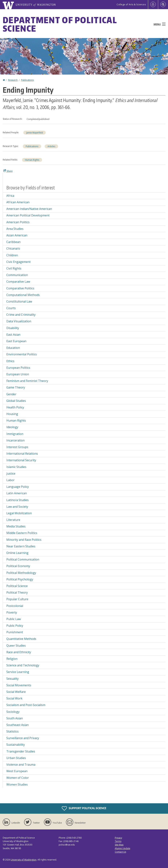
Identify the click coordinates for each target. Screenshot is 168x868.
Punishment (15, 632)
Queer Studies (16, 646)
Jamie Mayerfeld (35, 133)
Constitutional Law (19, 301)
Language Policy (18, 487)
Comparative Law (18, 282)
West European (17, 771)
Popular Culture (17, 599)
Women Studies (17, 784)
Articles (51, 146)
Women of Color (18, 778)
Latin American (17, 493)
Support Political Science (84, 808)
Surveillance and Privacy (23, 738)
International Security (21, 460)
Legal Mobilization (19, 513)
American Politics (18, 222)
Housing (12, 414)
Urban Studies (16, 758)
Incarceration (15, 440)
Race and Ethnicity (19, 652)
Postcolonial (15, 606)
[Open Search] (163, 5)
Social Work (14, 698)
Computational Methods (23, 295)
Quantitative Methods (21, 639)
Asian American (17, 235)
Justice (11, 473)
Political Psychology (20, 579)
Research (13, 80)
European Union (18, 374)
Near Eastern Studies (21, 546)
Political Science (17, 586)
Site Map (119, 845)
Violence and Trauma (21, 765)
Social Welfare (16, 692)
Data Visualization (19, 321)
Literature (13, 520)
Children (12, 255)
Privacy (118, 838)
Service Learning (18, 672)
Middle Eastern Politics (22, 533)
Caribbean (13, 242)
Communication (17, 275)
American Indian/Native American (29, 209)
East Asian (13, 335)
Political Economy (18, 566)
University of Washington (24, 860)
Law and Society (17, 507)
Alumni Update (123, 848)
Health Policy (15, 407)
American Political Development (28, 215)
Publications (27, 80)
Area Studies (15, 229)
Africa (10, 196)
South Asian (15, 718)
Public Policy (15, 626)
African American (18, 202)
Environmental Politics (22, 354)
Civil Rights (14, 268)
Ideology (12, 427)
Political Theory (17, 592)
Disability (13, 328)
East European (16, 341)
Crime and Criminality (21, 315)
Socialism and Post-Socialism (26, 705)
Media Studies (16, 526)
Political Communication (23, 559)
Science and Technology (23, 665)
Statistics (12, 731)
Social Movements (19, 685)
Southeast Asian (17, 725)
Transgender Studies (21, 751)
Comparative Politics (20, 288)
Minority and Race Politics (24, 540)
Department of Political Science (60, 24)
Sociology (13, 712)
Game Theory (16, 387)
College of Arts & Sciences (131, 4)
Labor (10, 480)
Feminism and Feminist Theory (27, 381)
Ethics (10, 361)
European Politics (18, 368)
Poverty (12, 612)
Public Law (14, 619)
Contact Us (120, 852)
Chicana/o (13, 248)
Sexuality (12, 679)
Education (13, 348)
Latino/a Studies (17, 500)
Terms (118, 841)
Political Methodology (21, 573)
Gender (11, 394)
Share (8, 171)
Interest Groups (17, 447)
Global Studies (16, 401)
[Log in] (153, 5)
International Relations (22, 454)
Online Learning (17, 553)
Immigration (15, 434)
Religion (12, 659)
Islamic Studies (16, 467)
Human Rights (32, 160)
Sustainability (16, 745)
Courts (11, 308)
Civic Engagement (18, 262)
